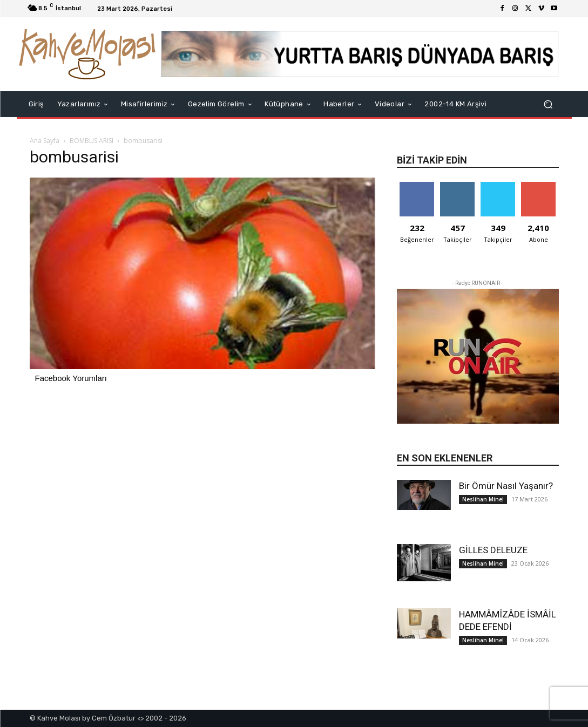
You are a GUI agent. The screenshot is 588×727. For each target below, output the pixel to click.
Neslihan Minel (483, 499)
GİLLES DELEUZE (493, 550)
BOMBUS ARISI (92, 141)
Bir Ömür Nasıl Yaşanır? (506, 486)
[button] (548, 104)
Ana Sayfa (45, 141)
